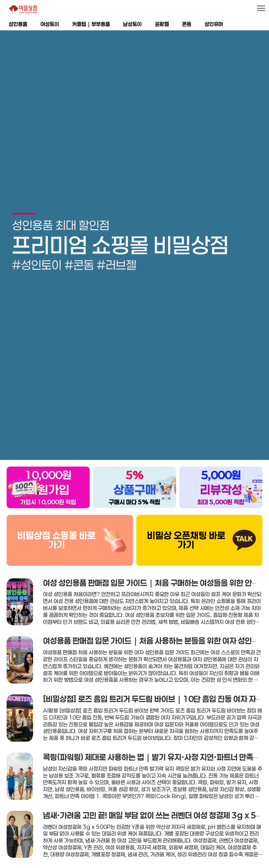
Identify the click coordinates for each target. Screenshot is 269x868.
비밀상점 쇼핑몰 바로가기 (56, 521)
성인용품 (18, 24)
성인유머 (214, 24)
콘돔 (187, 24)
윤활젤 (162, 24)
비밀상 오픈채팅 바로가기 (186, 521)
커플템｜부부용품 (91, 24)
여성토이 (50, 24)
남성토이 (132, 24)
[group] (134, 236)
